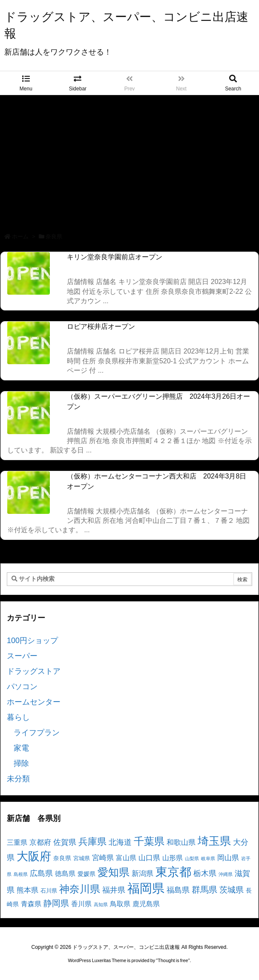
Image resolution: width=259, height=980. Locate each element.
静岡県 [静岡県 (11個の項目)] (56, 903)
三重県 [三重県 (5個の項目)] (17, 842)
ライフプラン (37, 733)
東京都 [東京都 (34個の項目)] (173, 872)
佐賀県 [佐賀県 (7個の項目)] (65, 842)
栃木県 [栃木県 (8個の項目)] (205, 873)
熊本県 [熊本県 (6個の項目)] (27, 890)
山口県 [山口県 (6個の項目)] (149, 858)
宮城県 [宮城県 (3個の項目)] (82, 858)
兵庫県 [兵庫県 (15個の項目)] (92, 842)
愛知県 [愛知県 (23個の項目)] (114, 872)
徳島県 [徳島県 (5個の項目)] (65, 874)
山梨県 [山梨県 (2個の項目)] (192, 858)
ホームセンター (34, 702)
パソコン (22, 687)
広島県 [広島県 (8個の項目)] (41, 873)
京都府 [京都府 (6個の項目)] (40, 842)
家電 (21, 748)
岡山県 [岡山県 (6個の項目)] (228, 858)
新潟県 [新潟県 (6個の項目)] (142, 874)
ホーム (20, 236)
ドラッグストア (34, 671)
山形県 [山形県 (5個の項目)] (173, 858)
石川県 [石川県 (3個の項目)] (49, 891)
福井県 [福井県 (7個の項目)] (114, 890)
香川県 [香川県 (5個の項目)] (81, 904)
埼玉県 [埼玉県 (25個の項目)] (214, 841)
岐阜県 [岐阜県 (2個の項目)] (208, 858)
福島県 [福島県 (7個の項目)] (178, 890)
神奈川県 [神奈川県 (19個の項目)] (80, 889)
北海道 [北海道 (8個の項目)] (120, 842)
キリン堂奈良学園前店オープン (115, 257)
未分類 (18, 779)
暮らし (18, 717)
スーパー (22, 656)
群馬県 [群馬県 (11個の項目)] (204, 889)
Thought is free (173, 960)
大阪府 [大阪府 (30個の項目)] (34, 856)
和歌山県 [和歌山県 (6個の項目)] (181, 842)
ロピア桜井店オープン (101, 326)
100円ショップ (32, 641)
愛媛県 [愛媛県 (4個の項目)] (86, 874)
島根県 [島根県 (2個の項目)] (21, 874)
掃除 (21, 763)
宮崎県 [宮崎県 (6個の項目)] (103, 858)
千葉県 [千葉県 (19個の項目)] (149, 841)
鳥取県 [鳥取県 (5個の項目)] (120, 904)
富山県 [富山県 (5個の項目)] (126, 858)
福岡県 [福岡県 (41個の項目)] (146, 888)
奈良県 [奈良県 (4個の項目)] (62, 858)
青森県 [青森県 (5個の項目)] (31, 904)
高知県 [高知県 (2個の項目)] (101, 905)
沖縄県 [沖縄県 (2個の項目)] (226, 874)
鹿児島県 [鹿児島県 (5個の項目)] (146, 904)
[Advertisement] (129, 159)
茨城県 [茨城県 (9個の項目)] (232, 890)
